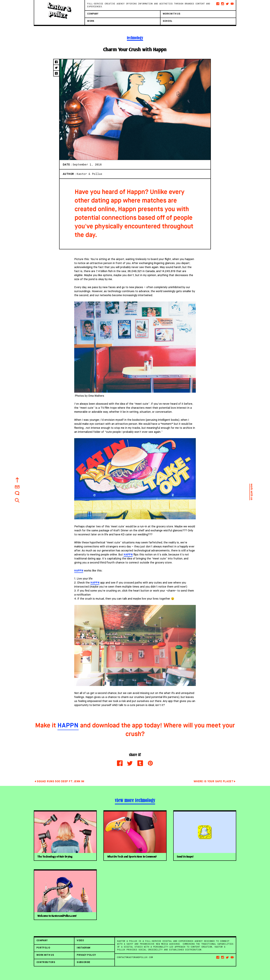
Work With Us (172, 14)
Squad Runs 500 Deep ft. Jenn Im (61, 781)
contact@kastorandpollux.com (135, 957)
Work (91, 21)
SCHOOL (168, 21)
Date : (68, 165)
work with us (251, 492)
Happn (128, 555)
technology (135, 38)
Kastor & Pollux (89, 174)
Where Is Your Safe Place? (214, 781)
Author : (70, 174)
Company (93, 14)
